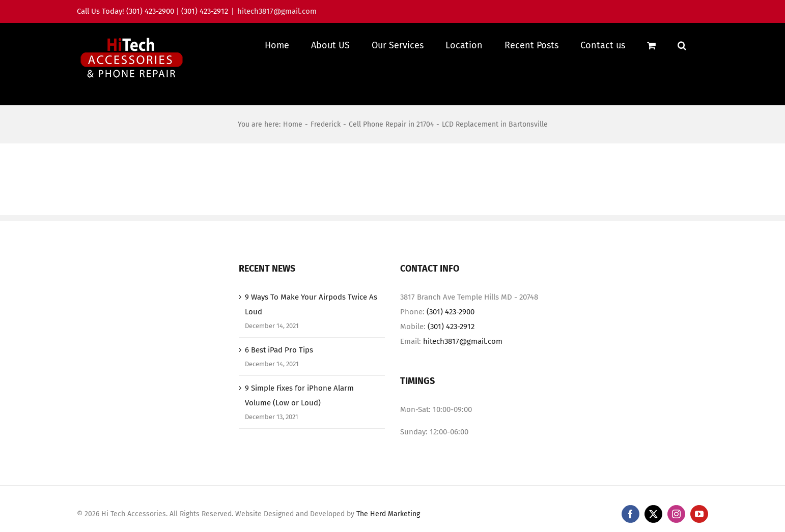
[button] (682, 45)
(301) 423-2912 (451, 327)
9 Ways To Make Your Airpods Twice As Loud (311, 304)
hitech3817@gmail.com (277, 11)
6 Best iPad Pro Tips (279, 350)
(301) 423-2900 (451, 312)
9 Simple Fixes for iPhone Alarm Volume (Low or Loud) (299, 395)
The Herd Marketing (388, 514)
